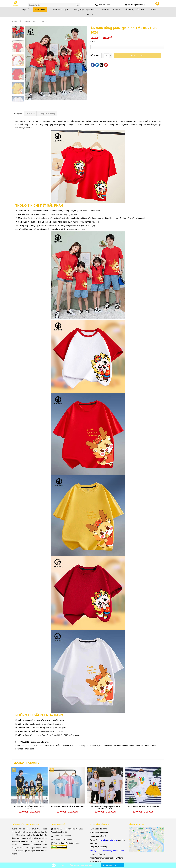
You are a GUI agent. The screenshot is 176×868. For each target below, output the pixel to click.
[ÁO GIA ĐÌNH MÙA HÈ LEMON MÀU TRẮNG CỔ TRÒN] (105, 785)
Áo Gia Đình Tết (40, 22)
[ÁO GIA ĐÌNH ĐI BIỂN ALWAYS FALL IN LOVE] (29, 785)
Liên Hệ (89, 14)
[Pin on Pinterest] (106, 65)
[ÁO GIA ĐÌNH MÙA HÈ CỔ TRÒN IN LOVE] (67, 785)
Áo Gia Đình (40, 9)
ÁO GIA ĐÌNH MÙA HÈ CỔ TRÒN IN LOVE (67, 806)
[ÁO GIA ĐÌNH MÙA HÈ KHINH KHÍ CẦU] (143, 785)
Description (18, 114)
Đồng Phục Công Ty (60, 9)
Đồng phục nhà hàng (99, 847)
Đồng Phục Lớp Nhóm (84, 9)
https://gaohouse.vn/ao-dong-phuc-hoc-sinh (107, 851)
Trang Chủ (25, 9)
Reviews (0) (30, 114)
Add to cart (138, 56)
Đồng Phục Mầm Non (135, 9)
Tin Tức (153, 9)
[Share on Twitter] (97, 65)
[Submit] (78, 5)
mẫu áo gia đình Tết (79, 121)
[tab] (18, 114)
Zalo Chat (59, 866)
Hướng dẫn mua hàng (47, 114)
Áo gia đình (94, 840)
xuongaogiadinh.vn (40, 742)
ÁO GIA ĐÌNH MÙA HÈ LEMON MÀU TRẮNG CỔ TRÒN (105, 807)
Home (14, 22)
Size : (93, 42)
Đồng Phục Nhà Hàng (110, 9)
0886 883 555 (104, 5)
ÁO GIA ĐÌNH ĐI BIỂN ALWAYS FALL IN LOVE (29, 807)
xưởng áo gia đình (35, 835)
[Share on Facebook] (93, 65)
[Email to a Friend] (102, 65)
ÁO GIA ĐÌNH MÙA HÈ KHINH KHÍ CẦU (143, 806)
